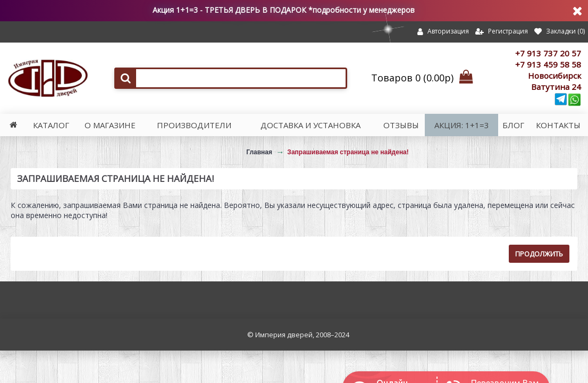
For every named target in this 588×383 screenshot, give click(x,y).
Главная (259, 152)
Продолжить (539, 254)
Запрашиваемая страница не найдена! (348, 152)
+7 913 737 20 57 (548, 53)
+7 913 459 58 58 (548, 64)
